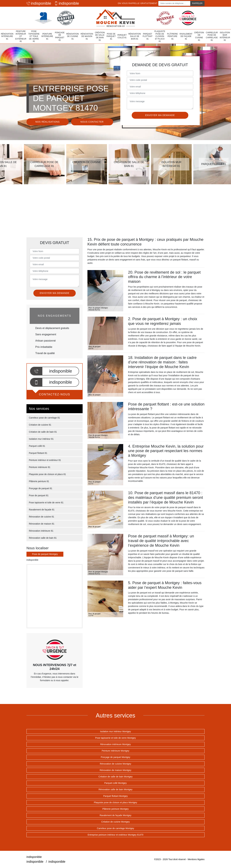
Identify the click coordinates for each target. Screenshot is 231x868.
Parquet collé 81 (122, 36)
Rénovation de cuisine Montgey (115, 764)
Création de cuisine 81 (199, 36)
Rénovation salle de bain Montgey (116, 789)
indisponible (39, 3)
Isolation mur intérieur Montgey (116, 731)
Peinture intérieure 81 (47, 36)
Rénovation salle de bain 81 (135, 36)
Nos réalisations (48, 122)
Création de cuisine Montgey (115, 822)
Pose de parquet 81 (111, 36)
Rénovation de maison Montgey (116, 770)
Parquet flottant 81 (148, 36)
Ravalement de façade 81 (186, 36)
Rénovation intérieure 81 (7, 36)
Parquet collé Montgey (115, 783)
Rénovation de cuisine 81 (73, 36)
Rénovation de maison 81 (87, 36)
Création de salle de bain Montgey (116, 777)
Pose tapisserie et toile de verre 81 (34, 36)
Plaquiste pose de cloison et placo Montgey (115, 802)
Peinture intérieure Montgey (116, 751)
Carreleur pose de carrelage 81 (212, 36)
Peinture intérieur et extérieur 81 (21, 36)
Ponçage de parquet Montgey (116, 757)
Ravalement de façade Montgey (116, 815)
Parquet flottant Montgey (116, 796)
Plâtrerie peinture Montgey (116, 809)
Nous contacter (92, 122)
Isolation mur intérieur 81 (225, 36)
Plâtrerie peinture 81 (173, 36)
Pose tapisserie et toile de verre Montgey (116, 738)
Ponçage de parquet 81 (60, 36)
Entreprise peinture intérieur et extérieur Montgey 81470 (115, 835)
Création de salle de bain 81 (100, 36)
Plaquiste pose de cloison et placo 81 (160, 36)
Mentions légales (196, 859)
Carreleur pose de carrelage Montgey (116, 828)
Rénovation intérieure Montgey (116, 744)
